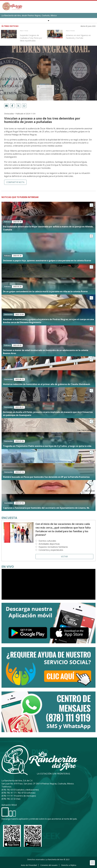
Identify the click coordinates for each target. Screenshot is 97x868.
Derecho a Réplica (69, 865)
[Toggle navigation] (92, 863)
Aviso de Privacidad (29, 865)
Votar (64, 557)
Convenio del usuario (49, 865)
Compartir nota (15, 182)
